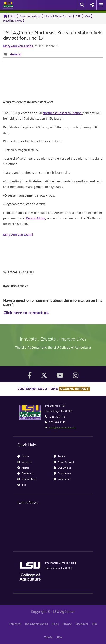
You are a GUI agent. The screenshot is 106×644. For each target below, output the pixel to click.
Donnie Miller (36, 218)
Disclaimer (82, 624)
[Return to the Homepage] (5, 16)
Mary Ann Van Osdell (18, 46)
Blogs (55, 624)
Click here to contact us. (26, 313)
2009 (78, 16)
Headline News (13, 20)
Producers (25, 473)
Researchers (27, 479)
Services (24, 462)
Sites (13, 16)
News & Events (64, 462)
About (23, 468)
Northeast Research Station (63, 113)
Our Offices (62, 468)
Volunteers (62, 479)
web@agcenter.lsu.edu (63, 428)
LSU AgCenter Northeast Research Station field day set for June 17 (53, 35)
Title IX (48, 637)
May (87, 16)
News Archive (63, 16)
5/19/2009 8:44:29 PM (19, 272)
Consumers (62, 473)
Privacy (67, 624)
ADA (59, 637)
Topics (59, 456)
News (48, 16)
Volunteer (15, 624)
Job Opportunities (36, 624)
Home (23, 456)
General (16, 54)
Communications (30, 16)
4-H (22, 485)
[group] (13, 54)
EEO (95, 624)
